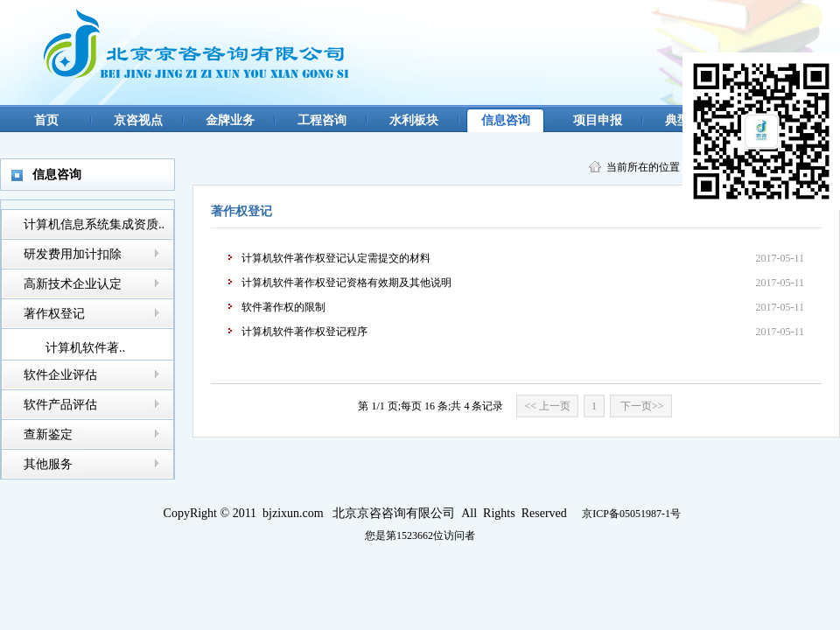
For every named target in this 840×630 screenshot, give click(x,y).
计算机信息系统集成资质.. (94, 224)
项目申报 (598, 120)
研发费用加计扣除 (73, 254)
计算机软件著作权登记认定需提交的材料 (336, 258)
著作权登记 (54, 314)
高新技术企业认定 (73, 284)
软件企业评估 (60, 375)
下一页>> (641, 406)
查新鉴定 (48, 434)
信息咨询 (506, 120)
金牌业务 (230, 120)
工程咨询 (322, 120)
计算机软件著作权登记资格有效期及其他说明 (346, 283)
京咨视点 (138, 120)
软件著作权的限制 (283, 307)
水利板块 (414, 120)
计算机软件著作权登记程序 (304, 332)
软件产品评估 (60, 405)
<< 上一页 (547, 406)
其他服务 (48, 464)
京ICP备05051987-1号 (631, 514)
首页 (46, 120)
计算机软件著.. (85, 348)
